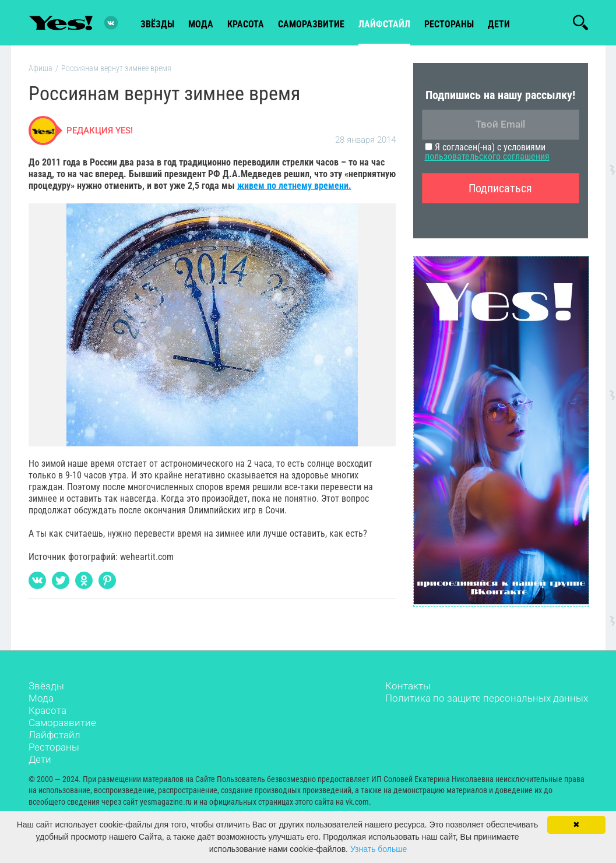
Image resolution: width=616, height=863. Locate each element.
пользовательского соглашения (487, 156)
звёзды (157, 24)
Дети (499, 24)
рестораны (449, 24)
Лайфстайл (54, 735)
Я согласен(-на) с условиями (487, 152)
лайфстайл (384, 24)
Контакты (408, 686)
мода (201, 24)
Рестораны (54, 747)
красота (246, 24)
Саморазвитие (311, 24)
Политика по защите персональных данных (487, 698)
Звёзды (46, 686)
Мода (41, 698)
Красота (47, 710)
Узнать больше (379, 849)
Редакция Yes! (100, 131)
